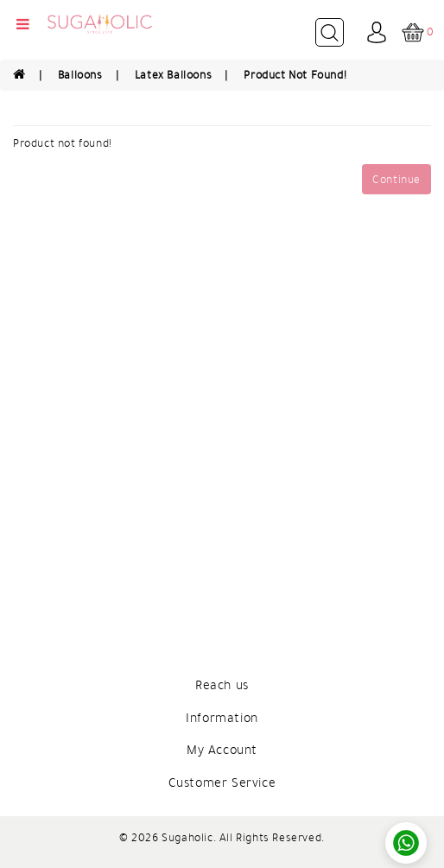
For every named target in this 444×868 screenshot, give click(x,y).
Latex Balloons (173, 75)
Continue (396, 180)
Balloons (80, 75)
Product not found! (295, 75)
